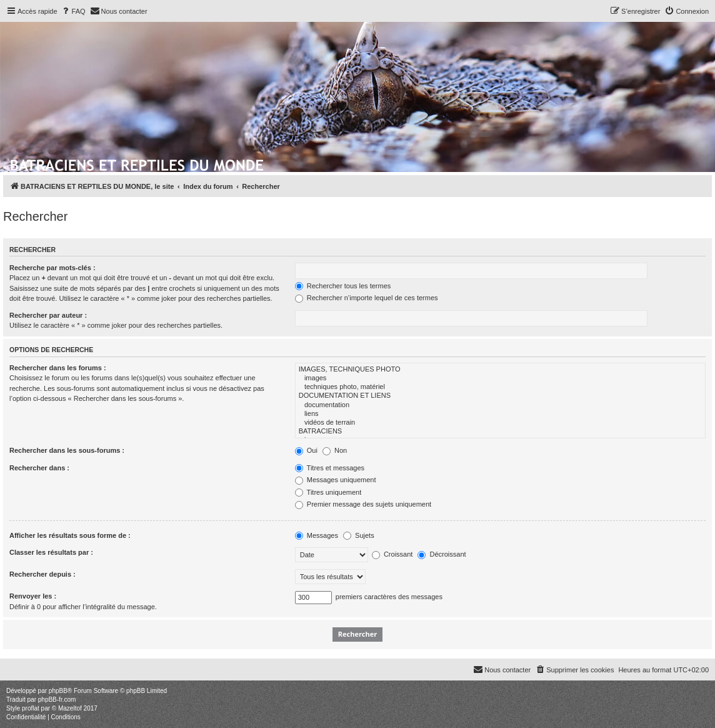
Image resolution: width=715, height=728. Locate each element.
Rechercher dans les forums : (58, 368)
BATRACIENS (500, 432)
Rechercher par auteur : (48, 315)
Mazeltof (70, 708)
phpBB (58, 691)
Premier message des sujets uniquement (363, 504)
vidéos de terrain (500, 423)
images (500, 378)
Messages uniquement (336, 480)
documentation (500, 405)
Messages (317, 535)
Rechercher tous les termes (343, 286)
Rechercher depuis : (42, 574)
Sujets (359, 535)
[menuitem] (73, 11)
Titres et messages (330, 468)
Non (335, 450)
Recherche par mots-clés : (52, 268)
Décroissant (442, 554)
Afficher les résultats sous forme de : (70, 535)
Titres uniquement (328, 492)
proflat (31, 708)
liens (500, 414)
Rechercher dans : (39, 468)
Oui (306, 450)
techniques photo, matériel (500, 387)
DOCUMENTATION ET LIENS (500, 396)
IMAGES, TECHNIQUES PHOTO (500, 370)
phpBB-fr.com (57, 700)
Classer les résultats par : (51, 552)
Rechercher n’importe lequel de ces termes (367, 298)
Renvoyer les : (33, 596)
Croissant (392, 554)
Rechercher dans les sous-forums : (67, 450)
